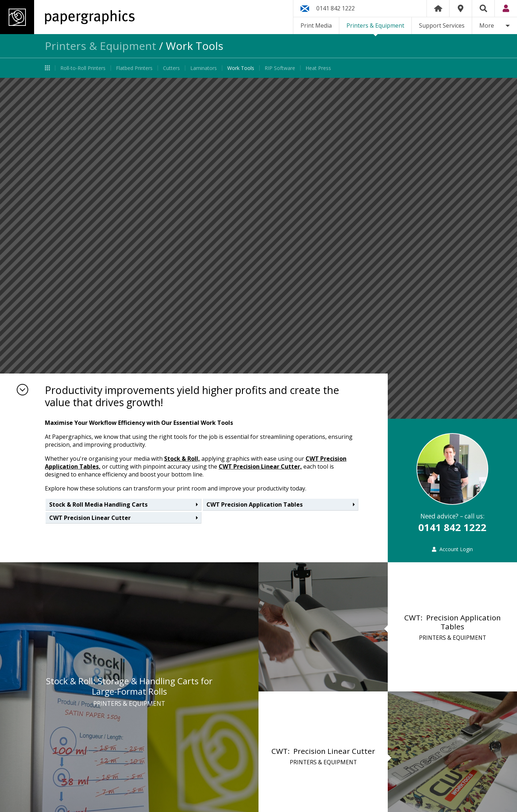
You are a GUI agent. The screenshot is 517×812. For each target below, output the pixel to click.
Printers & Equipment (375, 25)
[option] (258, 248)
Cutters (171, 68)
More (487, 25)
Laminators (204, 68)
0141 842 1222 (336, 8)
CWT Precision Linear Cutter (90, 518)
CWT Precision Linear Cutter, (260, 466)
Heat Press (318, 68)
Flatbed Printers (134, 68)
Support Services (442, 25)
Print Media (316, 25)
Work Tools (241, 68)
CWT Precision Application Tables (255, 504)
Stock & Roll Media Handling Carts (98, 504)
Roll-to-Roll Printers (83, 68)
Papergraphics (67, 17)
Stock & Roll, (182, 459)
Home (438, 8)
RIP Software (280, 68)
